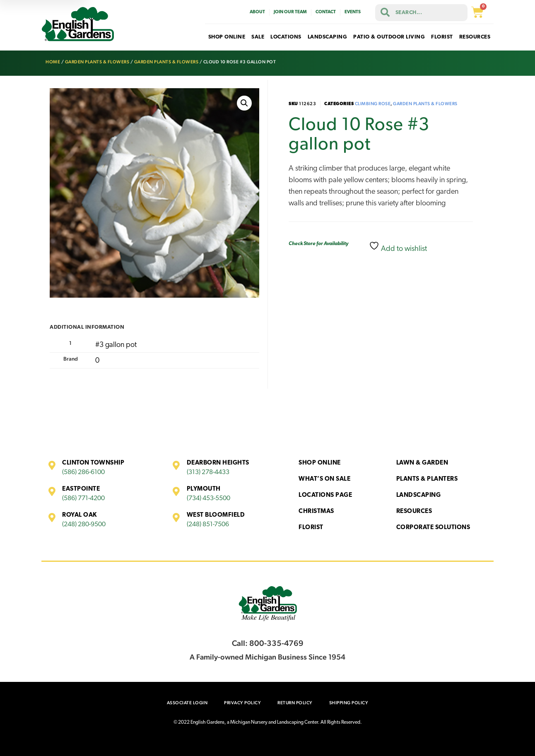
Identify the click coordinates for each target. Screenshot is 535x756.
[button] (244, 103)
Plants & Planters (427, 479)
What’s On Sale (324, 479)
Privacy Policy (242, 703)
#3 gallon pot (116, 345)
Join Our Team (290, 12)
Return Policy (295, 703)
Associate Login (187, 703)
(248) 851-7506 (208, 525)
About (257, 12)
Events (353, 12)
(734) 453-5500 (208, 498)
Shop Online (320, 463)
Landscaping (419, 495)
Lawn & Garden (422, 463)
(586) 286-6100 (83, 472)
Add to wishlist (398, 247)
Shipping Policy (349, 703)
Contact (326, 12)
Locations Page (325, 495)
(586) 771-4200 (83, 498)
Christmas (316, 512)
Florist (311, 528)
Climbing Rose (373, 104)
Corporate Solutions (433, 528)
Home (53, 62)
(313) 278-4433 (208, 472)
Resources (414, 512)
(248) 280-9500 (84, 525)
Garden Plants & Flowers (97, 62)
